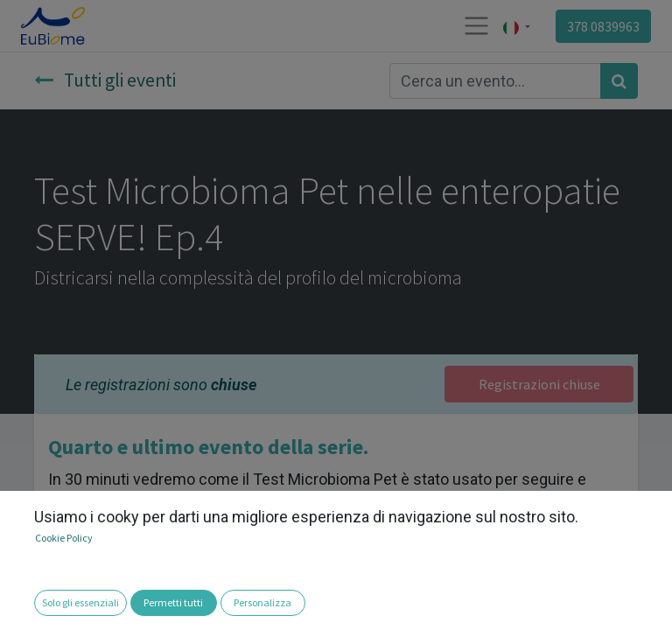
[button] (24, 604)
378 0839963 (603, 26)
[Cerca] (619, 81)
